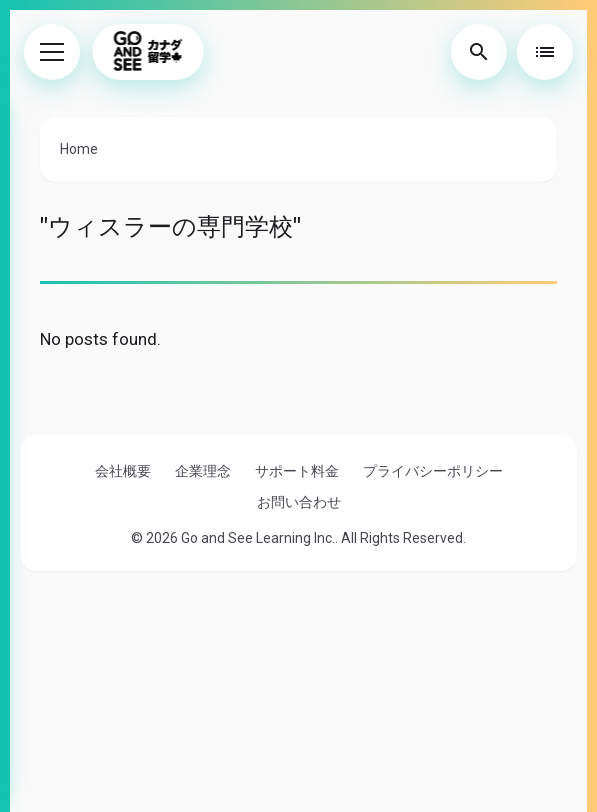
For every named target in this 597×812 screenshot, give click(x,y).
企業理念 (203, 471)
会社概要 (123, 471)
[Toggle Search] (479, 52)
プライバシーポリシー (433, 471)
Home (79, 149)
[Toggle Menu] (52, 52)
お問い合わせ (299, 502)
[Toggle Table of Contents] (545, 52)
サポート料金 (297, 471)
